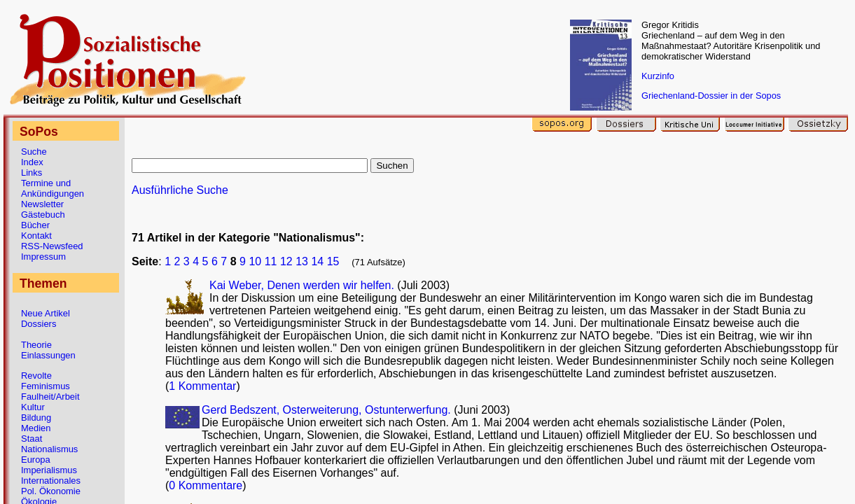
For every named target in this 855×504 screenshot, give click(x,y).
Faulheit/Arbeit (50, 397)
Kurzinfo (658, 76)
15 (333, 261)
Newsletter (42, 204)
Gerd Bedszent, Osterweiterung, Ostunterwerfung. (328, 410)
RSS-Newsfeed (52, 246)
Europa (36, 460)
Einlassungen (48, 355)
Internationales (51, 481)
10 (255, 261)
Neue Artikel (46, 313)
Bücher (35, 225)
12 (286, 261)
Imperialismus (49, 470)
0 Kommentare (206, 485)
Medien (36, 428)
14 (317, 261)
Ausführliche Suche (180, 190)
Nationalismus (49, 449)
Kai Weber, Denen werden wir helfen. (303, 285)
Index (32, 162)
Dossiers (39, 324)
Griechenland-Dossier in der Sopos (711, 96)
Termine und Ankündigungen (53, 188)
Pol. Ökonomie (51, 491)
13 (302, 261)
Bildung (36, 418)
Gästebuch (43, 215)
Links (32, 173)
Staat (32, 439)
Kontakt (36, 236)
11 (271, 261)
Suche (34, 152)
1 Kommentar (202, 386)
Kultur (33, 407)
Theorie (36, 345)
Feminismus (46, 386)
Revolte (36, 376)
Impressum (43, 257)
